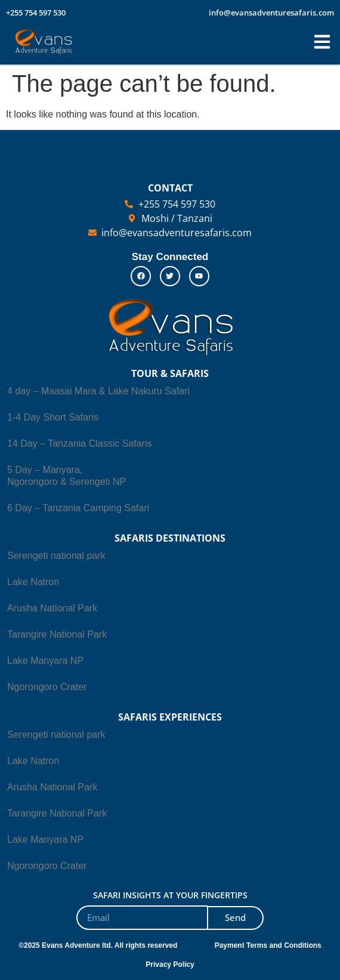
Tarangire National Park (57, 634)
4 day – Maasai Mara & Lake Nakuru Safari (98, 391)
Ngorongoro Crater (47, 687)
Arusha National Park (52, 608)
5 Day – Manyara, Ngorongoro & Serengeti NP (67, 476)
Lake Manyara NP (45, 661)
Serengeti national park (56, 556)
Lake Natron (33, 582)
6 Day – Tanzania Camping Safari (78, 508)
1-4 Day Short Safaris (53, 417)
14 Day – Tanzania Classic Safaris (80, 443)
